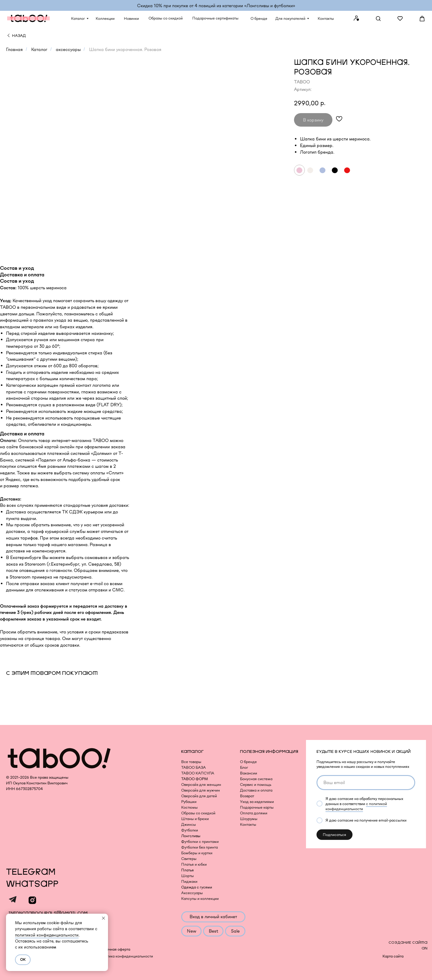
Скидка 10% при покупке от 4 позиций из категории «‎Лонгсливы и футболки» (216, 6)
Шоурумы (249, 819)
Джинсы (189, 824)
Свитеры (189, 859)
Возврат (247, 796)
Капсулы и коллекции (200, 899)
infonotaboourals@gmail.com (48, 913)
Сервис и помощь (256, 785)
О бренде (248, 762)
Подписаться (334, 835)
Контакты (248, 824)
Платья (187, 870)
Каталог (39, 49)
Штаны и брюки (195, 819)
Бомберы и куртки (197, 853)
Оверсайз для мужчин (201, 790)
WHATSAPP (32, 884)
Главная (14, 49)
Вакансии (249, 773)
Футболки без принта (199, 847)
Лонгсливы (191, 836)
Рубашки (189, 802)
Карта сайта (393, 956)
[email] (366, 783)
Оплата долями (254, 813)
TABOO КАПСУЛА (198, 773)
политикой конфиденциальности (47, 935)
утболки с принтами (202, 842)
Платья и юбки (194, 864)
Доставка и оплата (256, 790)
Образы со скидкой (198, 813)
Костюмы (189, 807)
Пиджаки (189, 881)
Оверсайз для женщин (201, 785)
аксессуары (68, 49)
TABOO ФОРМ (195, 779)
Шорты (187, 876)
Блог (244, 767)
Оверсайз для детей (199, 796)
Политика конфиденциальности (125, 956)
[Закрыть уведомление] (103, 918)
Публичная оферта (114, 949)
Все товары (191, 762)
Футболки (190, 830)
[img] (8, 35)
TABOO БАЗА (193, 767)
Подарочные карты (257, 807)
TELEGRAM (31, 872)
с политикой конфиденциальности (356, 806)
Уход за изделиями (257, 802)
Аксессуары (192, 893)
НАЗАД (19, 36)
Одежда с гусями (197, 887)
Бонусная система (256, 779)
